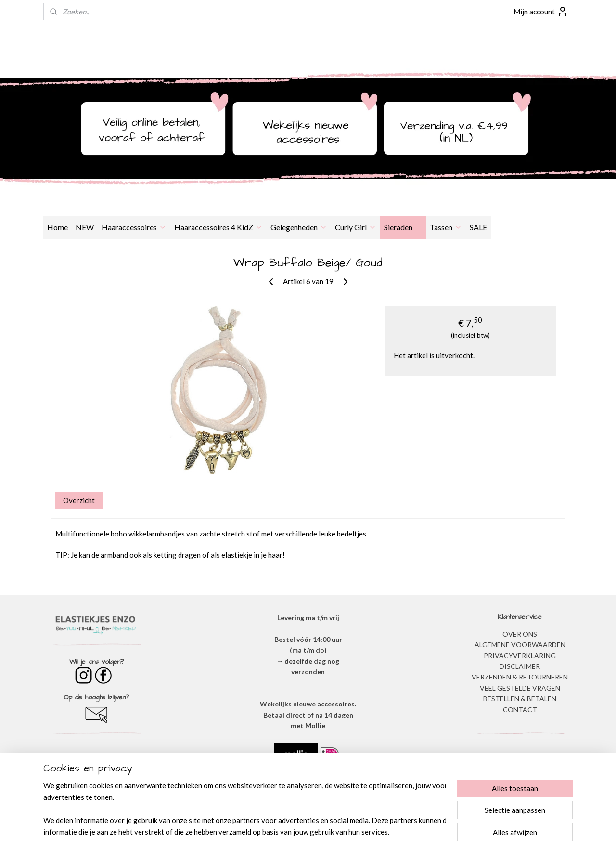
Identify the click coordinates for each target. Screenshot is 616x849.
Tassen (446, 227)
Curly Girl (356, 227)
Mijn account (541, 12)
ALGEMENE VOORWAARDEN (520, 645)
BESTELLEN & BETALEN (520, 699)
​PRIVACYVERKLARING (520, 656)
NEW (85, 227)
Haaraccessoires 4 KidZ (218, 227)
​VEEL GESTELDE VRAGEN (520, 688)
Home (58, 227)
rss (295, 831)
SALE (478, 227)
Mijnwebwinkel (406, 831)
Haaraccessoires (134, 227)
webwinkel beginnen (328, 831)
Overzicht (79, 500)
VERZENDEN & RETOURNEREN (520, 677)
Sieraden (403, 227)
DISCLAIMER (520, 666)
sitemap (277, 831)
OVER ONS (520, 634)
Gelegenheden (299, 227)
